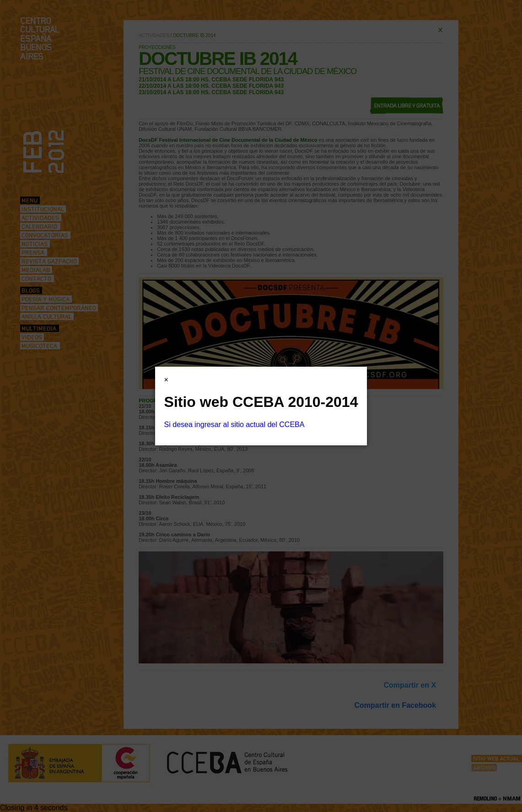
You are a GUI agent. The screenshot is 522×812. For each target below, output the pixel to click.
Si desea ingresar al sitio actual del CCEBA (234, 425)
